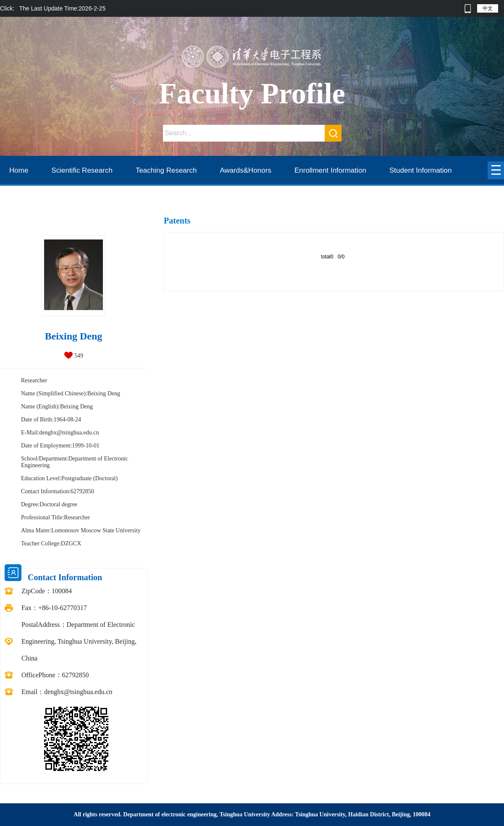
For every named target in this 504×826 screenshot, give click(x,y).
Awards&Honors (245, 170)
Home (19, 170)
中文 (488, 8)
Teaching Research (166, 170)
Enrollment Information (330, 170)
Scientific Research (82, 170)
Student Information (420, 170)
